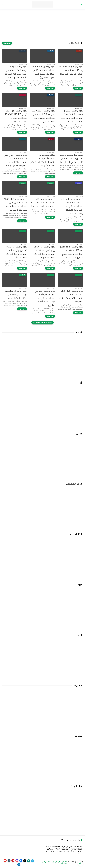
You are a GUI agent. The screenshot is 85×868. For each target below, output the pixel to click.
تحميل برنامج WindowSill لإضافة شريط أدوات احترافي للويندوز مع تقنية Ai (71, 72)
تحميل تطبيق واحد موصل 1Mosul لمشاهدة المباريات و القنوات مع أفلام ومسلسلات (71, 252)
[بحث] (3, 5)
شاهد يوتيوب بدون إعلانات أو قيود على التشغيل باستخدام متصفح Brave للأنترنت (43, 160)
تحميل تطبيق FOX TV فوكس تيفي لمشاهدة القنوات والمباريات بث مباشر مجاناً (16, 252)
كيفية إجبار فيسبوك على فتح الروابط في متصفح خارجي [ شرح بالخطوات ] (72, 158)
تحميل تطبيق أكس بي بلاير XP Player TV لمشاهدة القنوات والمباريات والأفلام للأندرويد (45, 298)
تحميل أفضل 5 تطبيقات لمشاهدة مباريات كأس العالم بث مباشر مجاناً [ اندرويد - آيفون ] (44, 72)
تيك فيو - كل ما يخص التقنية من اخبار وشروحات (54, 863)
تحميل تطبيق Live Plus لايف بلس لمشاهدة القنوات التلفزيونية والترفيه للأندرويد (71, 296)
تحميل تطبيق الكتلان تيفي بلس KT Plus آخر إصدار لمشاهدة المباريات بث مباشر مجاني (43, 116)
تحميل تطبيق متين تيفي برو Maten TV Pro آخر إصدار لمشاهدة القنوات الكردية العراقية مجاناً (16, 72)
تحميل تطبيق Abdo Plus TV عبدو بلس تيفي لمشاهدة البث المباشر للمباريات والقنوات (15, 204)
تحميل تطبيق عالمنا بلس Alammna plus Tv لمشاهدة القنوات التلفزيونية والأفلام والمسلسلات (71, 206)
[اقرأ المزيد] (78, 88)
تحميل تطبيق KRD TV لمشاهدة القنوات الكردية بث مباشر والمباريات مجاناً (43, 203)
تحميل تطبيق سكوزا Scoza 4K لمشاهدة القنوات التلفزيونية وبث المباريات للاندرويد (72, 116)
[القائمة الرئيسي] (82, 5)
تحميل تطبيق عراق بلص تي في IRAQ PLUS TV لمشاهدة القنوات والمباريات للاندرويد (16, 116)
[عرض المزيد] (7, 43)
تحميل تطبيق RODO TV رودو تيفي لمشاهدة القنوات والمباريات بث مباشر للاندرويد (43, 252)
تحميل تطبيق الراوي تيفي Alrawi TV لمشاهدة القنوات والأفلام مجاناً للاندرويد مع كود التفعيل (15, 160)
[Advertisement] (42, 27)
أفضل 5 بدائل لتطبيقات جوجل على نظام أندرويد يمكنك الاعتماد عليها (16, 294)
